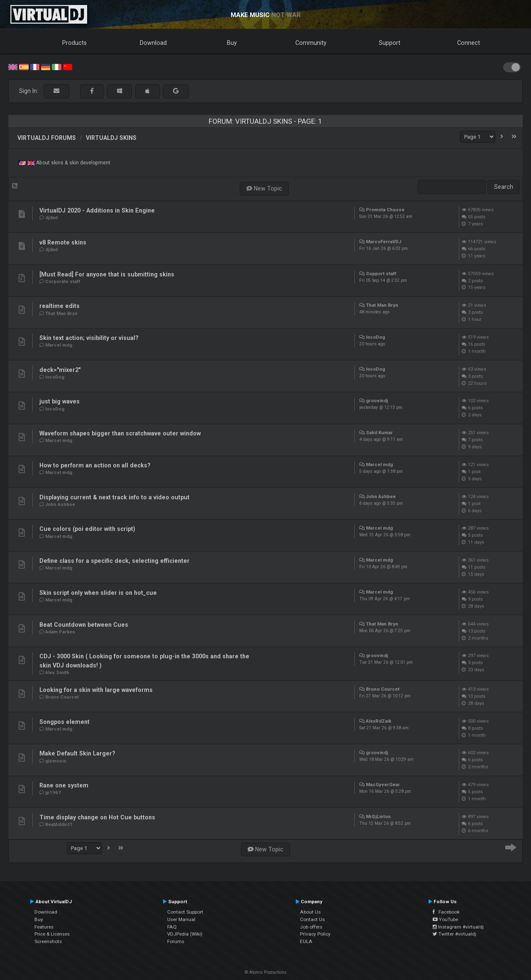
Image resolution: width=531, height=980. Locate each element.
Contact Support (185, 912)
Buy (232, 43)
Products (74, 43)
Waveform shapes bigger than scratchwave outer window (120, 433)
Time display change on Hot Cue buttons (97, 817)
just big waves (60, 401)
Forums (176, 941)
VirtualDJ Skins (111, 138)
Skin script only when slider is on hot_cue (98, 593)
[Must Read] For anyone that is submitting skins (107, 274)
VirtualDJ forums (47, 138)
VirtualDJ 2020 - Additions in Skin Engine (97, 210)
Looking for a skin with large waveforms (96, 690)
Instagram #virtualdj (458, 927)
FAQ (172, 927)
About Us (310, 912)
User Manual (181, 919)
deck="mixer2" (60, 370)
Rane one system (64, 785)
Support (390, 43)
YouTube (445, 919)
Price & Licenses (52, 934)
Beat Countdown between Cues (84, 625)
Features (44, 927)
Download (153, 43)
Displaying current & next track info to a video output (114, 497)
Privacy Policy (315, 934)
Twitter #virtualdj (454, 934)
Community (311, 43)
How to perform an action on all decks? (95, 465)
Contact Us (312, 919)
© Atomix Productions (266, 972)
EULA (306, 941)
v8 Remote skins (63, 242)
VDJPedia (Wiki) (185, 934)
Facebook (446, 912)
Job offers (311, 927)
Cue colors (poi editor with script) (87, 529)
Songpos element (65, 722)
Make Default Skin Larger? (77, 753)
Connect (469, 43)
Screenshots (48, 941)
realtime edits (60, 306)
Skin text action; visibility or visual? (89, 338)
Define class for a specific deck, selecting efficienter (114, 561)
